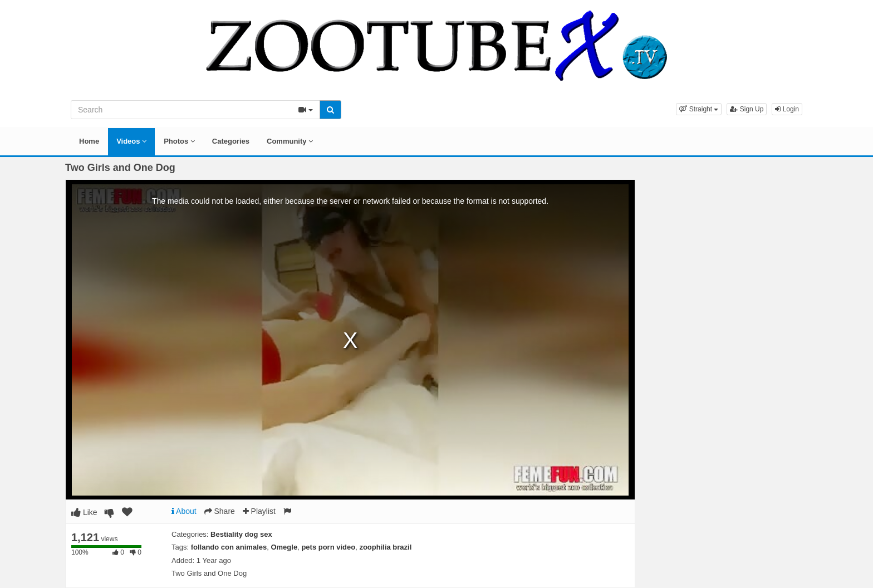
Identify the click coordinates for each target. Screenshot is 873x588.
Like (84, 512)
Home (89, 141)
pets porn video (328, 547)
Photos (179, 141)
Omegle (284, 547)
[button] (699, 109)
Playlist (259, 511)
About (184, 511)
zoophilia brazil (385, 547)
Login (787, 109)
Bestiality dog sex (241, 534)
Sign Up (747, 109)
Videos (131, 141)
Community (290, 141)
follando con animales (229, 547)
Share (220, 511)
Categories (231, 141)
